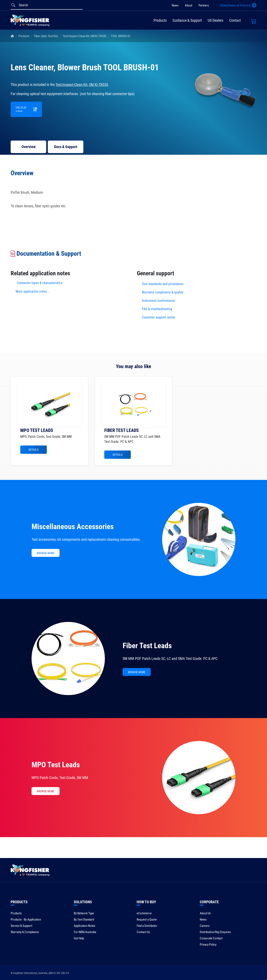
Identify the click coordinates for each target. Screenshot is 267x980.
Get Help (79, 938)
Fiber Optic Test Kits (46, 36)
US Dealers (216, 20)
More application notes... (32, 291)
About (189, 5)
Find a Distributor (147, 926)
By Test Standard (84, 920)
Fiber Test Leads (147, 646)
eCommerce (144, 913)
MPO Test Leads (56, 765)
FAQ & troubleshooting (157, 309)
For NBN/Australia (85, 932)
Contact (235, 20)
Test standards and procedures (163, 284)
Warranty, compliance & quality (163, 292)
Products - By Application (26, 920)
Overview (29, 147)
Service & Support (21, 926)
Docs (66, 147)
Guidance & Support (187, 20)
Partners (204, 5)
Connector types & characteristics (40, 283)
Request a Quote (147, 920)
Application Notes (85, 926)
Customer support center (159, 317)
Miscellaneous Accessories (73, 527)
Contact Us (143, 932)
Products (160, 20)
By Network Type (84, 913)
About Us (205, 913)
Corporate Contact (211, 938)
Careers (205, 926)
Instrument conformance (158, 301)
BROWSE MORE (46, 553)
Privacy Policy (208, 945)
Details (34, 450)
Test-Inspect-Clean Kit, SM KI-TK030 (84, 36)
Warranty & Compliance (25, 932)
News (175, 5)
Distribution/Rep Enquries (215, 932)
